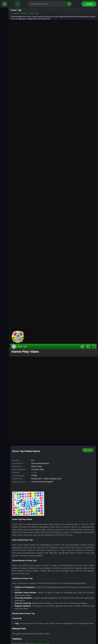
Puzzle (34, 456)
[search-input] (48, 4)
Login (89, 4)
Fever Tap (19, 330)
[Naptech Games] (18, 4)
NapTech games (42, 627)
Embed (88, 434)
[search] (69, 4)
